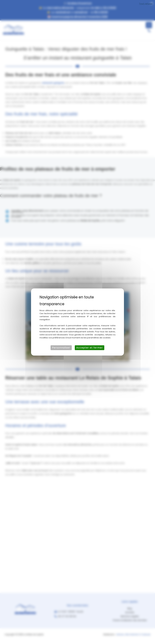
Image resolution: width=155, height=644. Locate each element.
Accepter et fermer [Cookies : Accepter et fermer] (90, 348)
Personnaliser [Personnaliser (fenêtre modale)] (61, 348)
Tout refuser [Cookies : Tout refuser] (146, 4)
